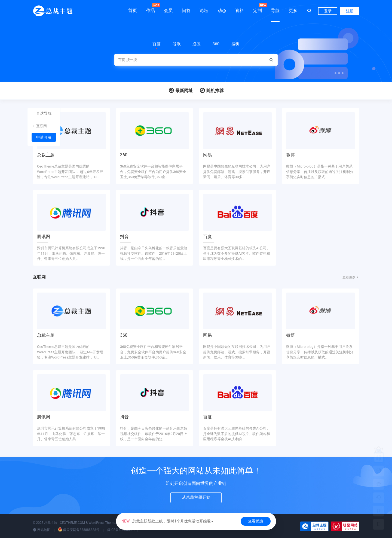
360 (124, 155)
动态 (222, 10)
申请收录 (44, 137)
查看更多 (351, 277)
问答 (186, 10)
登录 (328, 11)
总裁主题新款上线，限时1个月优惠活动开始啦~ (167, 521)
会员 (168, 10)
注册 (350, 11)
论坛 (204, 10)
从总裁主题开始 (196, 498)
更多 (293, 10)
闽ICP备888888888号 (123, 530)
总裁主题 (46, 155)
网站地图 (42, 530)
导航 (275, 10)
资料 (240, 10)
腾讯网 (44, 237)
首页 (133, 10)
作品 (151, 8)
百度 (207, 237)
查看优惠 (256, 521)
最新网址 (180, 91)
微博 (290, 155)
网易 (207, 155)
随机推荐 (212, 91)
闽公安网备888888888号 (79, 530)
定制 (258, 8)
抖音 (124, 237)
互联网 (39, 126)
